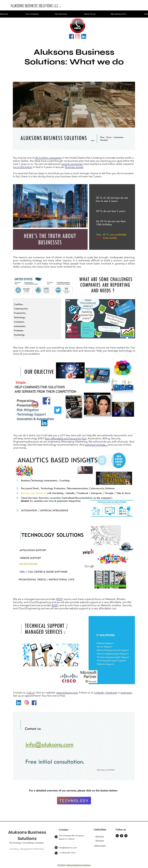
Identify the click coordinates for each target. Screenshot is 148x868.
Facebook (111, 693)
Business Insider (74, 167)
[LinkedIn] (84, 36)
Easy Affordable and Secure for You (66, 438)
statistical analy (94, 445)
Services (100, 840)
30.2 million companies (48, 158)
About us (100, 836)
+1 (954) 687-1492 (67, 853)
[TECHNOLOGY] (74, 801)
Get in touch (100, 845)
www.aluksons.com (67, 693)
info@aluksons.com (68, 848)
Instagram (126, 693)
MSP (59, 599)
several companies (72, 164)
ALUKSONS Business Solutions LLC (35, 6)
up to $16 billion (23, 167)
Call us (31, 693)
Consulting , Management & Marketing (26, 849)
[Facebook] (72, 36)
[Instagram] (78, 36)
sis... (105, 445)
